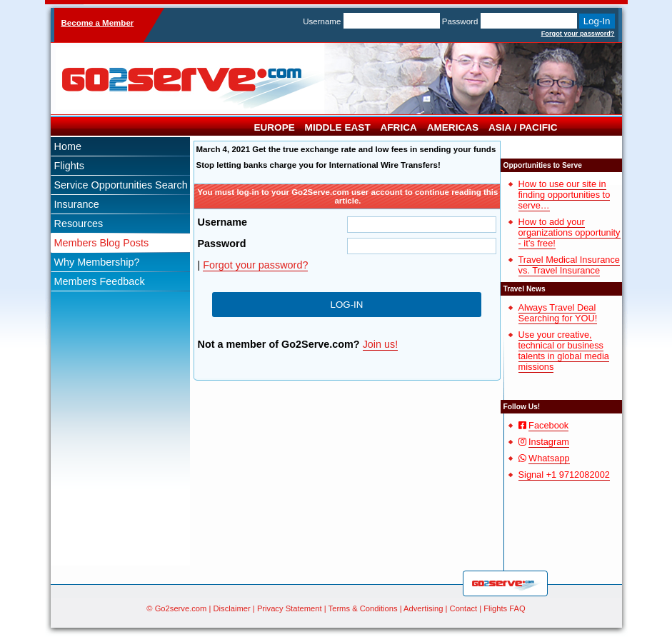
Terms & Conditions (363, 608)
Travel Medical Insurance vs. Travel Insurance (569, 265)
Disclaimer (232, 608)
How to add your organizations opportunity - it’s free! (570, 232)
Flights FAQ (504, 608)
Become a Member (98, 23)
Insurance (77, 204)
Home (68, 146)
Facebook (548, 425)
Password (460, 21)
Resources (79, 224)
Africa (399, 127)
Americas (453, 127)
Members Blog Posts (102, 243)
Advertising (423, 608)
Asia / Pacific (523, 127)
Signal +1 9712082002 (564, 475)
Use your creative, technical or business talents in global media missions (564, 351)
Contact (464, 608)
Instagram (549, 442)
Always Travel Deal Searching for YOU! (558, 313)
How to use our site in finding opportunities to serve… (565, 195)
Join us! (381, 344)
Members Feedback (100, 281)
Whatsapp (549, 458)
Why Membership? (97, 262)
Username (322, 21)
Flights (69, 166)
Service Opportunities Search (121, 185)
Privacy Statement (290, 608)
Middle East (338, 127)
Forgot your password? (578, 34)
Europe (274, 127)
